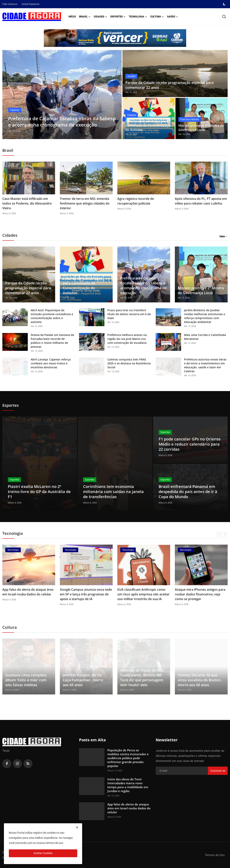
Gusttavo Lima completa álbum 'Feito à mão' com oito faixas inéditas (26, 680)
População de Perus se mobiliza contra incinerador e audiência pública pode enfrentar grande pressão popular (128, 758)
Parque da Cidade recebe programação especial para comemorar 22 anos (169, 85)
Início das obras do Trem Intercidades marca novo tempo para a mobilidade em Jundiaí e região (128, 785)
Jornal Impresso (30, 4)
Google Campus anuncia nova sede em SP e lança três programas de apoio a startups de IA (86, 594)
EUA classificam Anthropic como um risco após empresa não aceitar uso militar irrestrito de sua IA (143, 594)
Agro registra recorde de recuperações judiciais (136, 201)
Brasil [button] (85, 17)
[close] (77, 827)
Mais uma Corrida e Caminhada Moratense (205, 337)
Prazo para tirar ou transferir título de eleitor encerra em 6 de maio (129, 314)
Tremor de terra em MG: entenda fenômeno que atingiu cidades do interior (85, 203)
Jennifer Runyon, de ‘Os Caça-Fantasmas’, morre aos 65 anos (83, 680)
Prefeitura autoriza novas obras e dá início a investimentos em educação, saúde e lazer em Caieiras (205, 365)
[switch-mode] (225, 4)
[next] (225, 534)
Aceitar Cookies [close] (43, 853)
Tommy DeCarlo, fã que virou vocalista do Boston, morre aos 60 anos (200, 680)
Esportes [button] (118, 17)
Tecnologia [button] (138, 17)
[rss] (28, 764)
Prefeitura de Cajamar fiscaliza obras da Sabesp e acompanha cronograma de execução (143, 285)
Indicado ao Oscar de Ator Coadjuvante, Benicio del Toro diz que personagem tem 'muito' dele (142, 677)
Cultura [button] (157, 17)
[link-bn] (115, 38)
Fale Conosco (10, 4)
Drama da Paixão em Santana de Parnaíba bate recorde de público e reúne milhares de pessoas (52, 341)
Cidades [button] (100, 17)
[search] (224, 17)
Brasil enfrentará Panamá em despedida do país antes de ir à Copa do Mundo (188, 492)
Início (72, 17)
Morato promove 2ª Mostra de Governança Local (201, 128)
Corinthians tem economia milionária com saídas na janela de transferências (113, 492)
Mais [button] (222, 236)
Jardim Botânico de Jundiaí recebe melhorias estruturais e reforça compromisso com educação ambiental (205, 316)
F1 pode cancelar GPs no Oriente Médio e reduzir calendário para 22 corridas (190, 444)
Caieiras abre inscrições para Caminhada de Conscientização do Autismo (148, 126)
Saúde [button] (172, 17)
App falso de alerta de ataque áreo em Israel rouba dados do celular (28, 592)
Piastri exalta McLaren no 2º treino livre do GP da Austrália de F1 (39, 492)
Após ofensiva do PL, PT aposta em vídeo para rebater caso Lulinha (201, 201)
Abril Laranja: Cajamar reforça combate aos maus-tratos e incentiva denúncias (51, 363)
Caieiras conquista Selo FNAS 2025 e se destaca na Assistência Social (129, 363)
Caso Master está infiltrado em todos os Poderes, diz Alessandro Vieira (27, 203)
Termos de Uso (215, 855)
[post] (62, 95)
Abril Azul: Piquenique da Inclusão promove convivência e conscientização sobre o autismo (52, 316)
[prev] (219, 534)
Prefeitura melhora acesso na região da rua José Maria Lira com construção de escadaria (127, 339)
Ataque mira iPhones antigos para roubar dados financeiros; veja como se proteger (200, 594)
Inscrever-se (218, 771)
